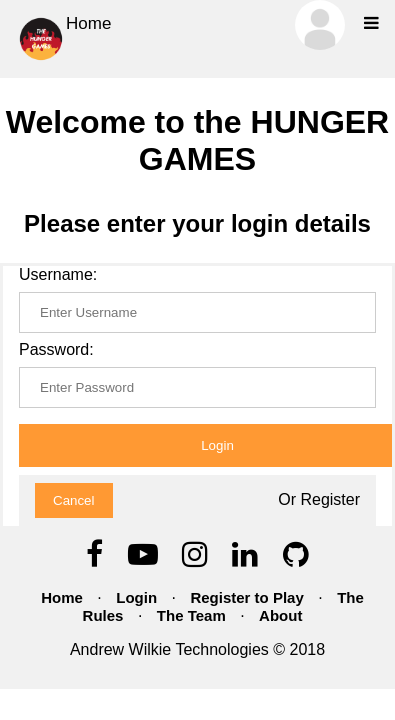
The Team (191, 615)
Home (63, 39)
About (280, 615)
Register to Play (246, 597)
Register (330, 499)
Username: (58, 274)
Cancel (74, 500)
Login (136, 597)
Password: (56, 349)
